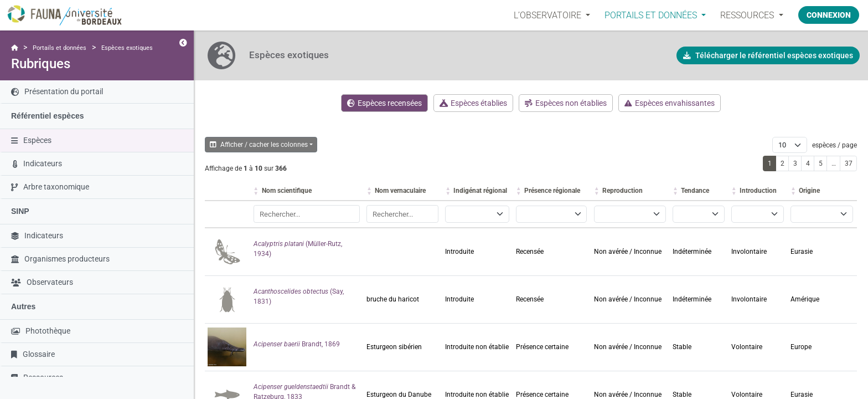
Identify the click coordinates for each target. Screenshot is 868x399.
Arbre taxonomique (50, 187)
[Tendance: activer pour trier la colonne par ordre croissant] (699, 191)
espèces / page (834, 145)
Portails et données (60, 48)
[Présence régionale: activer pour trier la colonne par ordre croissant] (552, 191)
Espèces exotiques (127, 48)
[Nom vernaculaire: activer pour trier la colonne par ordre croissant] (403, 191)
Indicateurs (37, 163)
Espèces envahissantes (670, 103)
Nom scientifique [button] (287, 191)
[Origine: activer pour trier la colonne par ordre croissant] (822, 191)
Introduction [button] (758, 191)
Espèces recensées (384, 103)
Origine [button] (809, 191)
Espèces (31, 140)
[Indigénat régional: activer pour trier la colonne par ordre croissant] (478, 191)
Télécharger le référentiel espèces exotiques (768, 55)
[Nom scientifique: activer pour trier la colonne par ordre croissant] (308, 191)
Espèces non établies (566, 103)
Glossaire (33, 354)
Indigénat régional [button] (480, 191)
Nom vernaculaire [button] (400, 191)
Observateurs (42, 282)
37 (849, 163)
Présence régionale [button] (552, 191)
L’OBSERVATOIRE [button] (549, 15)
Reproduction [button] (622, 191)
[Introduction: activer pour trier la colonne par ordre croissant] (758, 191)
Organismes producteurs (60, 259)
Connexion (829, 15)
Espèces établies (473, 103)
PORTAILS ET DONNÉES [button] (652, 15)
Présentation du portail (57, 91)
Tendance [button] (695, 191)
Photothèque (41, 331)
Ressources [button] (748, 15)
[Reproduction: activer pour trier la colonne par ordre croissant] (631, 191)
